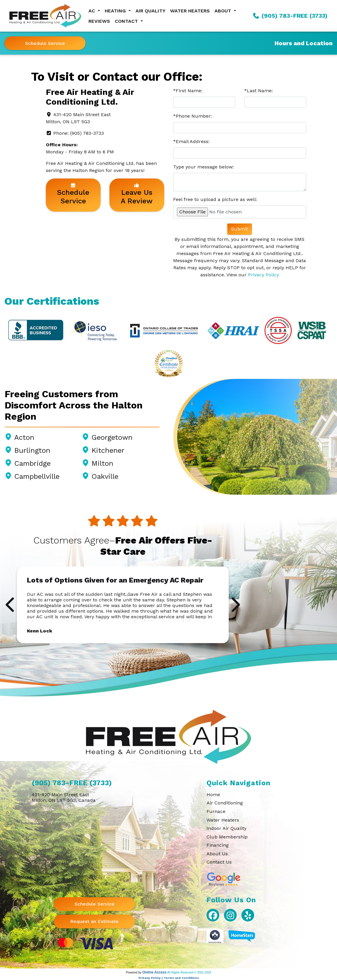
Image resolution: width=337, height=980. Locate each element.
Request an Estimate (94, 921)
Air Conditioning (225, 803)
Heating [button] (116, 11)
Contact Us (219, 862)
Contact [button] (127, 21)
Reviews (99, 21)
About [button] (224, 11)
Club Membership (227, 837)
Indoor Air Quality (226, 828)
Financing (218, 845)
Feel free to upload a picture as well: (215, 199)
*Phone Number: (192, 116)
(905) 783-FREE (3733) (290, 16)
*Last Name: (258, 91)
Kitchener (108, 450)
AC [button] (92, 11)
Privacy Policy (263, 275)
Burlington (32, 450)
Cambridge (32, 463)
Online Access (154, 972)
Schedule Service (45, 43)
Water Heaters (190, 11)
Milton (102, 463)
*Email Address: (191, 141)
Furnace (216, 811)
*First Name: (188, 91)
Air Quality (150, 11)
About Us (217, 854)
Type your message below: (203, 167)
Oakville (105, 476)
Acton (24, 437)
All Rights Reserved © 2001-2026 (189, 972)
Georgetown (112, 437)
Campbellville (37, 476)
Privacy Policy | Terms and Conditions (169, 978)
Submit (240, 229)
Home (213, 795)
